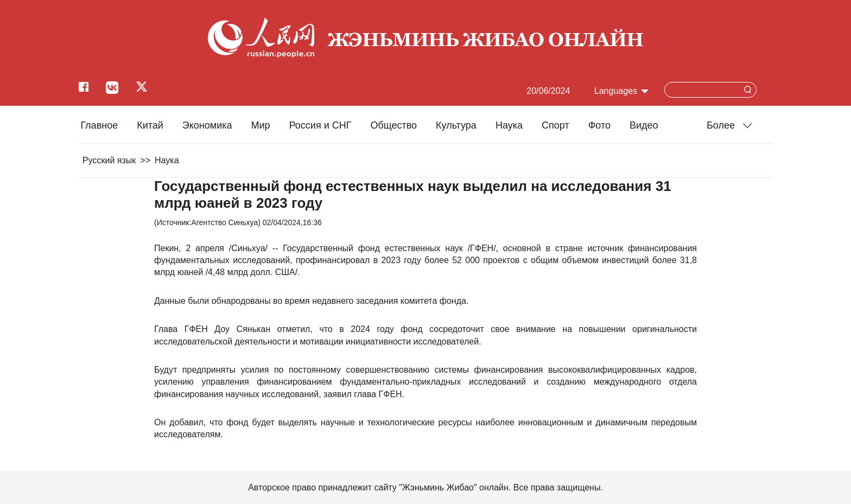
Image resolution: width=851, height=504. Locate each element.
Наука (509, 125)
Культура (456, 125)
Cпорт (555, 125)
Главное (99, 125)
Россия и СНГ (320, 125)
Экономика (207, 125)
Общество (393, 125)
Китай (150, 125)
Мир (261, 125)
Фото (599, 125)
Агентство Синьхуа (224, 222)
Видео (644, 125)
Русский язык (109, 160)
